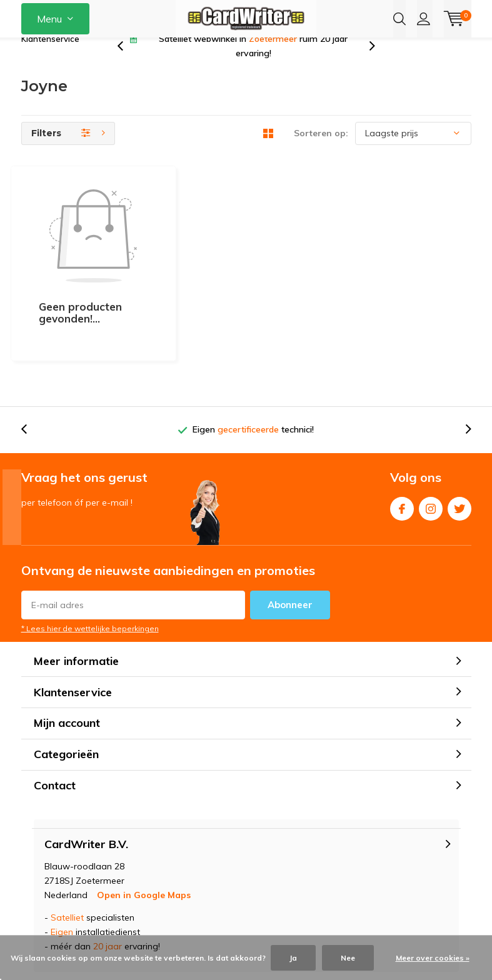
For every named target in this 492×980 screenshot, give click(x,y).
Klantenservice (50, 59)
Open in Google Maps (144, 841)
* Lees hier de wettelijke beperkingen (90, 574)
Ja (293, 958)
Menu (49, 19)
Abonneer (290, 550)
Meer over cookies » (433, 958)
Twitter (459, 452)
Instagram (431, 452)
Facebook (402, 452)
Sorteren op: (321, 153)
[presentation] (127, 66)
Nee (348, 958)
